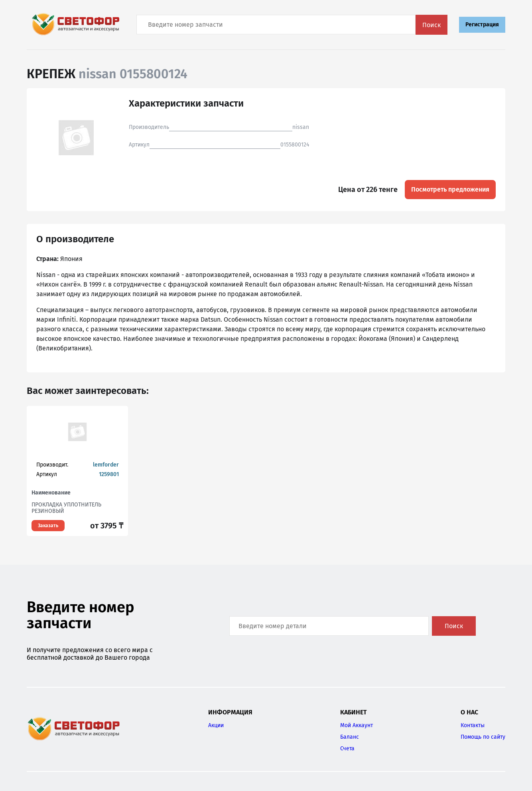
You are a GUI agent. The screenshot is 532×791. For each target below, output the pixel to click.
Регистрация (482, 25)
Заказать (48, 526)
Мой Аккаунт (357, 725)
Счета (347, 748)
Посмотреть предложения (450, 189)
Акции (216, 725)
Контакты (473, 725)
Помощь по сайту (483, 737)
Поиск (432, 25)
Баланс (350, 737)
